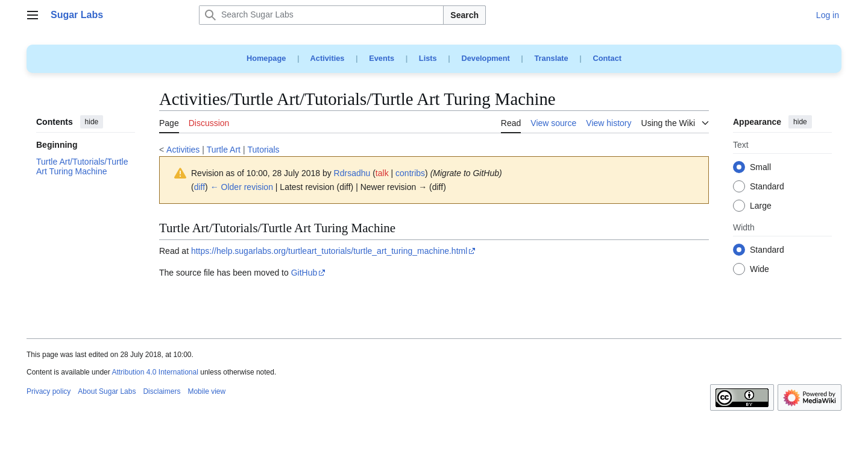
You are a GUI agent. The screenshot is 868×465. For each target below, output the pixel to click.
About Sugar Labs (107, 391)
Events (382, 58)
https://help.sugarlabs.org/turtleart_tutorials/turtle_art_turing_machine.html (329, 251)
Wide (759, 270)
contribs (410, 173)
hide (92, 122)
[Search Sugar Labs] (321, 15)
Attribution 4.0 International (155, 372)
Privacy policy (49, 391)
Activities (328, 58)
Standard (767, 187)
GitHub (304, 273)
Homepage (266, 58)
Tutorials (263, 150)
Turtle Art (224, 150)
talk (382, 173)
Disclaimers (162, 391)
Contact (607, 58)
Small (760, 168)
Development (485, 58)
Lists (428, 58)
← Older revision (242, 187)
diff (200, 187)
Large (761, 206)
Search (464, 15)
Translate (552, 58)
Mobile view (206, 391)
